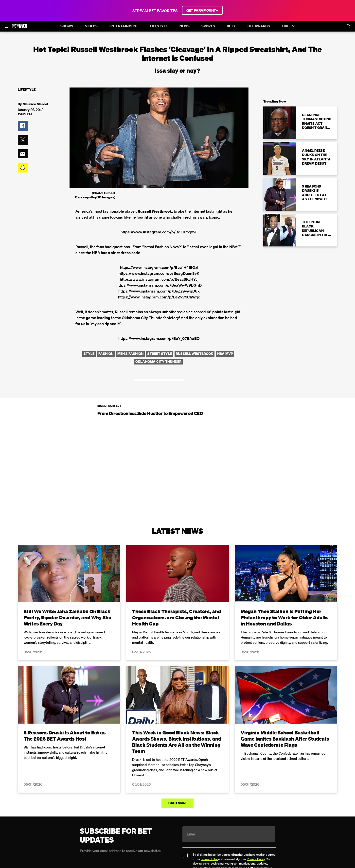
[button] (23, 126)
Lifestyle (27, 90)
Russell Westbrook (155, 211)
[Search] (349, 26)
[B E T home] (19, 28)
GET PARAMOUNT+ (202, 10)
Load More (177, 803)
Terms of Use (209, 859)
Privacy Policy (256, 859)
